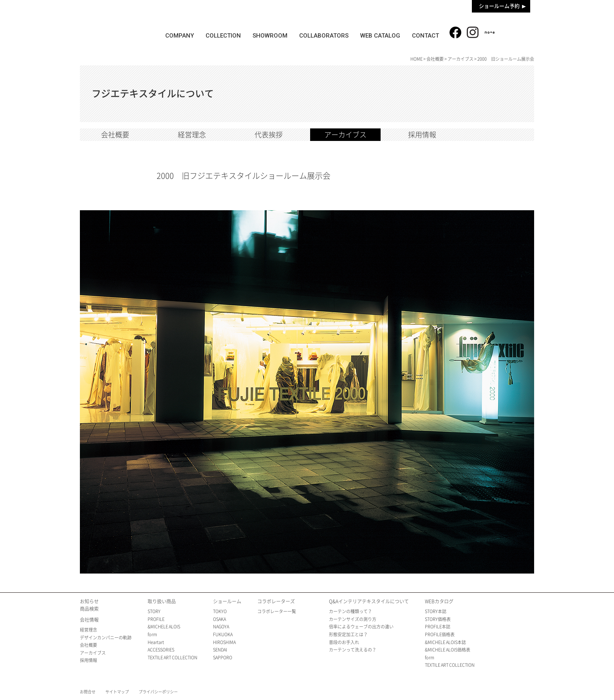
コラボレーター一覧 (277, 611)
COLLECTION (223, 36)
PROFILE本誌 (438, 627)
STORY (154, 611)
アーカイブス (460, 59)
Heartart (156, 642)
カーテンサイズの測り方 (353, 619)
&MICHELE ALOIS (164, 627)
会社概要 (435, 59)
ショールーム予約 (499, 6)
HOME (416, 59)
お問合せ (88, 692)
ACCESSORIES (161, 650)
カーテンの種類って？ (350, 611)
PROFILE (156, 619)
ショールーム (227, 601)
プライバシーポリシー (158, 692)
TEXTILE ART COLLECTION (172, 658)
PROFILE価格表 (440, 634)
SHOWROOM (270, 36)
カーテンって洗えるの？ (353, 650)
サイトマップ (117, 692)
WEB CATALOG (381, 36)
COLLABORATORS (324, 36)
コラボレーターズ (276, 601)
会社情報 (89, 620)
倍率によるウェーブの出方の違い (361, 627)
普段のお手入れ (344, 642)
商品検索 (517, 31)
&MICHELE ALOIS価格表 (448, 650)
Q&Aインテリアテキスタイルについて (369, 601)
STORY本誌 (436, 611)
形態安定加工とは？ (348, 634)
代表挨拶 (269, 135)
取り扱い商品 (162, 601)
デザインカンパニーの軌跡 (106, 638)
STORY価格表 (438, 619)
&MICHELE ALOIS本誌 (445, 642)
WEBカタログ (439, 601)
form (152, 634)
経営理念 (192, 135)
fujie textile (115, 28)
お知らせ (89, 601)
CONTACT (426, 36)
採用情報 (422, 135)
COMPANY (180, 36)
